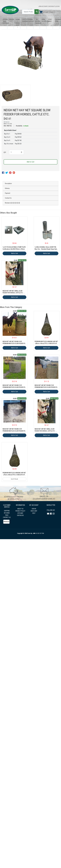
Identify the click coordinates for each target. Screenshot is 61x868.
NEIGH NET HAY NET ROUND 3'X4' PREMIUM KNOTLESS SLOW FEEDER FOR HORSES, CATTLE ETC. (46, 387)
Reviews (12, 203)
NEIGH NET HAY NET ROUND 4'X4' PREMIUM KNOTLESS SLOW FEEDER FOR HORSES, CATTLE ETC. (14, 343)
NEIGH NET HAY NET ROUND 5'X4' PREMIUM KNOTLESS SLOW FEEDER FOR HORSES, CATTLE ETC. (14, 387)
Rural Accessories (43, 20)
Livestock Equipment (24, 20)
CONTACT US (7, 517)
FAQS (7, 515)
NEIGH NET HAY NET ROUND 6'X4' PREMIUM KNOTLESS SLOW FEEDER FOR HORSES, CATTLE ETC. (14, 431)
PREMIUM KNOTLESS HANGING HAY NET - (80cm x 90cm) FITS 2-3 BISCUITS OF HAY (46, 343)
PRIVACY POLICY (20, 511)
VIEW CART (34, 511)
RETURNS (7, 513)
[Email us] (48, 514)
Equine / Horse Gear (17, 22)
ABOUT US (20, 509)
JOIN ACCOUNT (43, 6)
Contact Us (8, 198)
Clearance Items (56, 20)
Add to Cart (31, 162)
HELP (34, 513)
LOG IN (58, 6)
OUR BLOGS (20, 515)
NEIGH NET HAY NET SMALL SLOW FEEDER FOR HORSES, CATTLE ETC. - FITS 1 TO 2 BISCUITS (13, 293)
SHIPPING (7, 511)
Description (8, 183)
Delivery (7, 188)
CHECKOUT (52, 6)
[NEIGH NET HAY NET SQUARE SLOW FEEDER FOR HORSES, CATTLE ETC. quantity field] (16, 152)
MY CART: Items (47, 12)
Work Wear (50, 20)
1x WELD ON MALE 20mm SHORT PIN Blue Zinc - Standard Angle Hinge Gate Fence (46, 249)
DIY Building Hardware (37, 21)
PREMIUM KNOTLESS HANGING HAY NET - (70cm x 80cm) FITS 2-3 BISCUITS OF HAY (14, 475)
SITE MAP (20, 513)
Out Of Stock (14, 479)
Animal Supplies (30, 20)
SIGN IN (34, 509)
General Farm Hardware (4, 21)
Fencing (11, 19)
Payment (8, 193)
